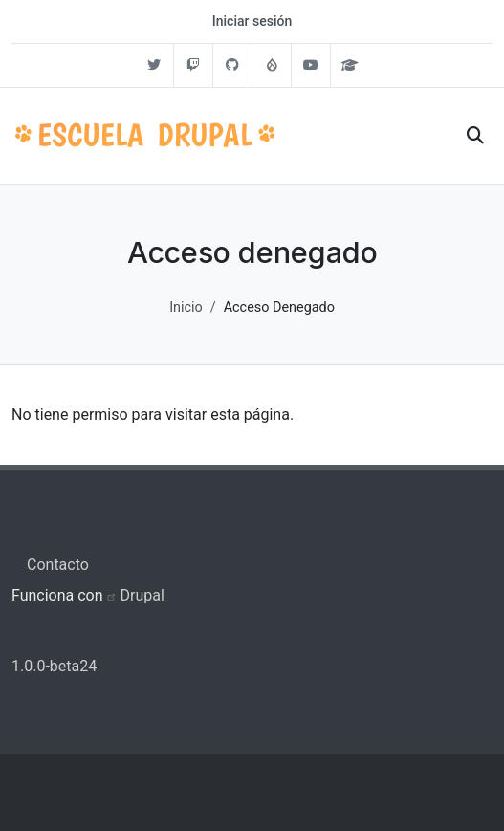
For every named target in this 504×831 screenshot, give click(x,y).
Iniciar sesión (252, 21)
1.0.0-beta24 (54, 666)
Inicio (186, 307)
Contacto (58, 565)
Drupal (142, 595)
